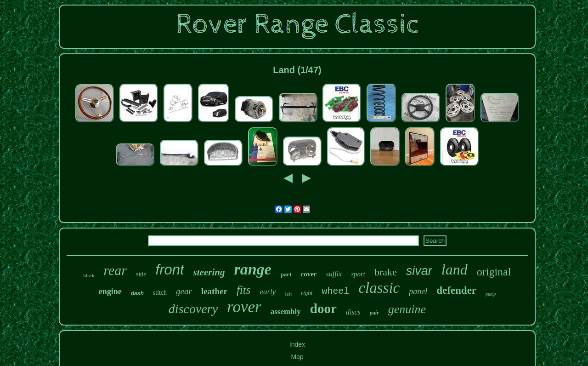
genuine (407, 309)
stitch (160, 293)
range (252, 269)
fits (244, 290)
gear (184, 291)
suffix (334, 274)
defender (456, 290)
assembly (286, 312)
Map (297, 357)
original (494, 272)
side (141, 274)
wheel (335, 291)
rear (115, 270)
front (170, 270)
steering (209, 272)
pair (374, 313)
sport (358, 274)
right (307, 293)
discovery (193, 309)
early (268, 292)
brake (386, 272)
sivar (419, 271)
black (89, 275)
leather (214, 291)
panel (418, 292)
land (455, 269)
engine (110, 292)
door (323, 309)
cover (308, 274)
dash (137, 293)
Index (297, 344)
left (288, 294)
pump (491, 294)
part (286, 274)
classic (379, 288)
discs (353, 312)
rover (244, 307)
